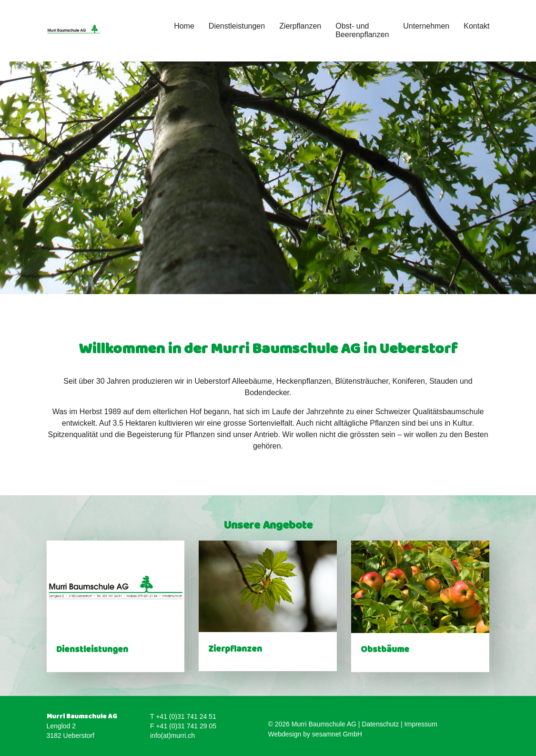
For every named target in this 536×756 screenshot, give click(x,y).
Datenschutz (380, 724)
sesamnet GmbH (337, 734)
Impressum (421, 724)
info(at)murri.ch (172, 736)
